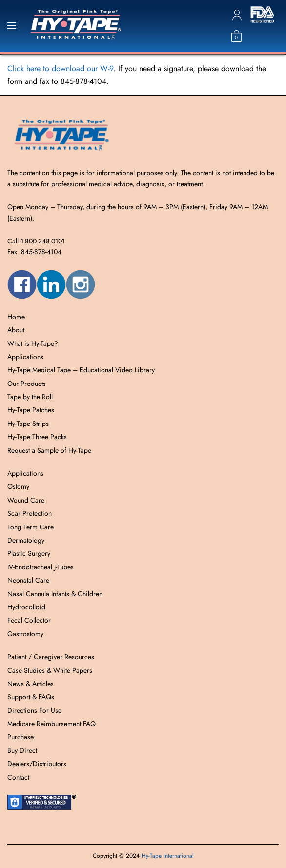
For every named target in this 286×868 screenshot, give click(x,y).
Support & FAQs (31, 697)
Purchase (20, 737)
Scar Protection (30, 513)
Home (16, 317)
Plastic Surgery (29, 553)
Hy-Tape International (168, 856)
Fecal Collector (29, 620)
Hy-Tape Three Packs (37, 437)
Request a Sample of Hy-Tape (49, 450)
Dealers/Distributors (37, 764)
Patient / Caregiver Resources (51, 657)
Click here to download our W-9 (60, 69)
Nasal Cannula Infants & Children (55, 594)
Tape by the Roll (30, 397)
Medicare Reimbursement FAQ (51, 724)
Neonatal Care (28, 580)
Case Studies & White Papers (50, 670)
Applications (25, 357)
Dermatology (26, 540)
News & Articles (31, 684)
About (16, 330)
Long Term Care (31, 527)
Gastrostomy (25, 634)
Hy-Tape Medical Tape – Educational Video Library (81, 370)
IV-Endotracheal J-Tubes (41, 567)
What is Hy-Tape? (33, 343)
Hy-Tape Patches (31, 410)
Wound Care (26, 500)
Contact (18, 777)
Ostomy (18, 486)
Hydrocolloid (26, 607)
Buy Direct (22, 750)
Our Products (27, 384)
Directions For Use (34, 710)
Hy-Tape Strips (28, 424)
